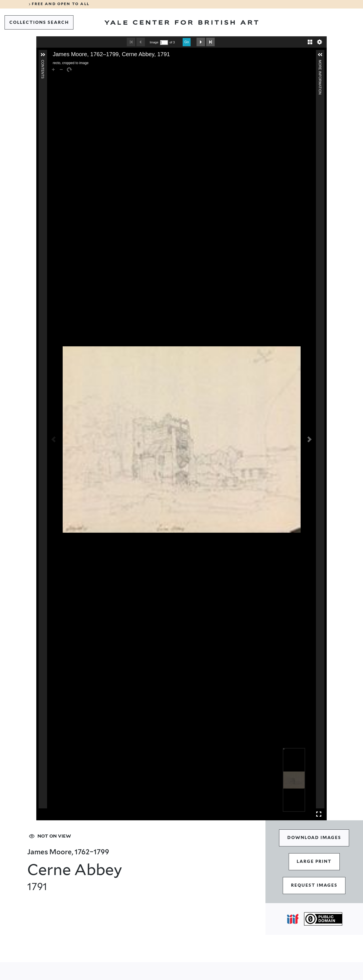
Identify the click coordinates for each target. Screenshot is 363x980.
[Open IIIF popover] (293, 919)
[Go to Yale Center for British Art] (181, 22)
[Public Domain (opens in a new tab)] (323, 919)
